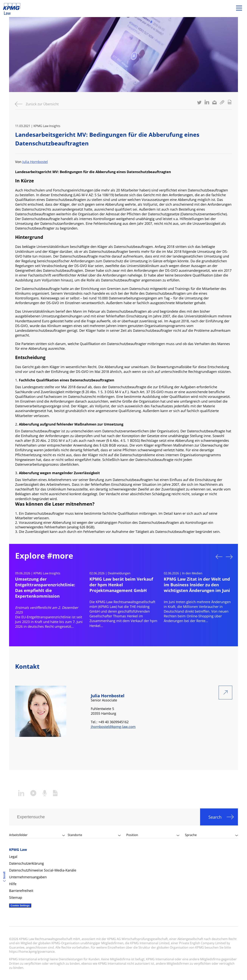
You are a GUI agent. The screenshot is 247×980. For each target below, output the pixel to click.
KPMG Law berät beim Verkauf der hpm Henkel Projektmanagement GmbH (121, 585)
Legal (13, 857)
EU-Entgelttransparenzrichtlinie (46, 617)
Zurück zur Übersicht (42, 104)
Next (229, 557)
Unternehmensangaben (28, 877)
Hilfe (13, 884)
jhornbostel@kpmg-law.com (113, 727)
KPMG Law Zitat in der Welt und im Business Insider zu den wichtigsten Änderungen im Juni (197, 585)
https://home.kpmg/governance (32, 952)
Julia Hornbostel (35, 162)
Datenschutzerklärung (26, 863)
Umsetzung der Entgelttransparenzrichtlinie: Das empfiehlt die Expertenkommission (45, 587)
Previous (219, 557)
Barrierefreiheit (21, 891)
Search (215, 817)
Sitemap (16, 897)
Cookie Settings (20, 905)
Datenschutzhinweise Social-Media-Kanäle (43, 870)
